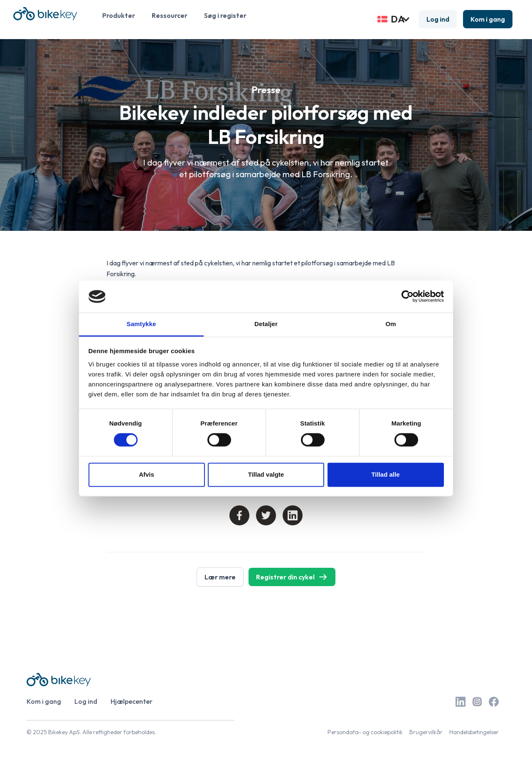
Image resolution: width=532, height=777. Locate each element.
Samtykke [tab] (142, 324)
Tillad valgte (266, 474)
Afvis (147, 474)
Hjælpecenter (132, 701)
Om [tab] (390, 324)
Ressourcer (170, 15)
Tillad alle (385, 474)
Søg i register (225, 15)
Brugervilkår (426, 732)
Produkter (119, 15)
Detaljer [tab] (266, 324)
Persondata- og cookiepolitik (365, 732)
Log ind (438, 19)
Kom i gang (488, 19)
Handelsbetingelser (474, 732)
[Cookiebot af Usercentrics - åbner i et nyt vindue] (408, 297)
